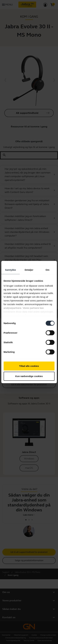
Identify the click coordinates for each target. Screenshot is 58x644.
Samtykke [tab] (10, 270)
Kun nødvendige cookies (29, 376)
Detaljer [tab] (29, 270)
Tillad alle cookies (29, 366)
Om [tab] (48, 270)
